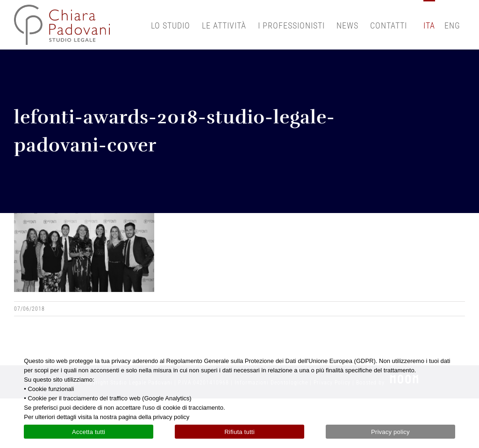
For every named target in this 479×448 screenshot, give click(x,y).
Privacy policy (390, 432)
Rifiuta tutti (239, 432)
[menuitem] (429, 25)
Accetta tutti (89, 432)
